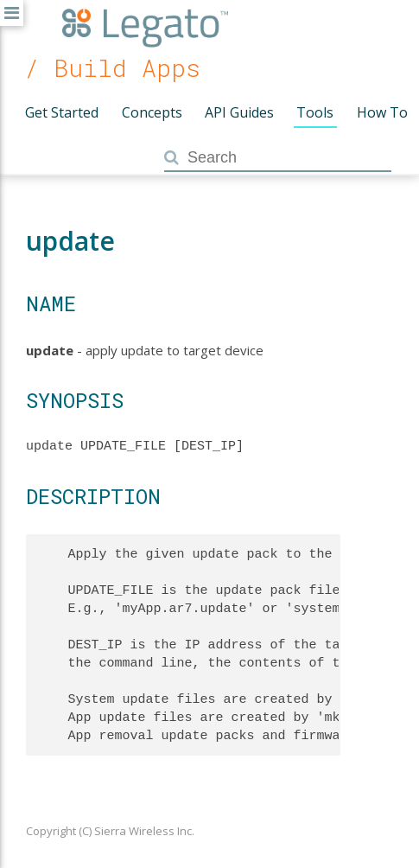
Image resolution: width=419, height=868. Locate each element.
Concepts (152, 112)
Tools (315, 112)
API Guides (239, 112)
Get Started (62, 112)
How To (382, 112)
